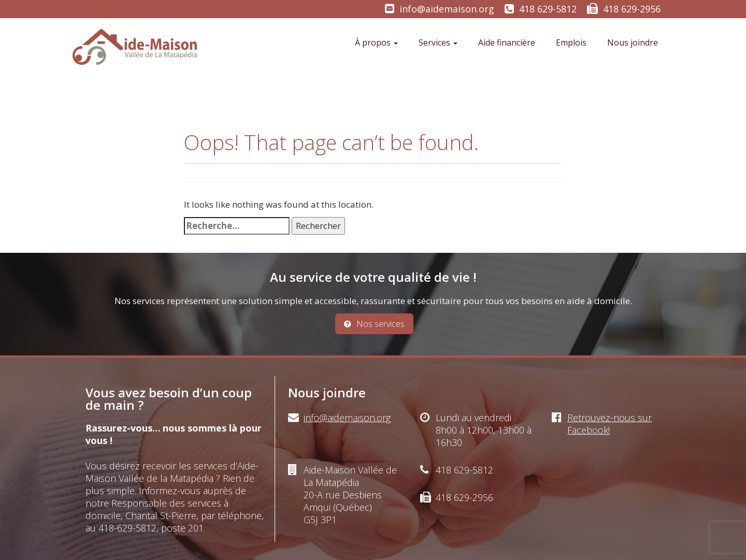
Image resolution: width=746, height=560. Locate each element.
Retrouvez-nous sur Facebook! (609, 424)
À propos (376, 42)
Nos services (374, 324)
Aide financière (507, 42)
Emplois (571, 42)
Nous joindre (633, 42)
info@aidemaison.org (447, 9)
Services (438, 42)
